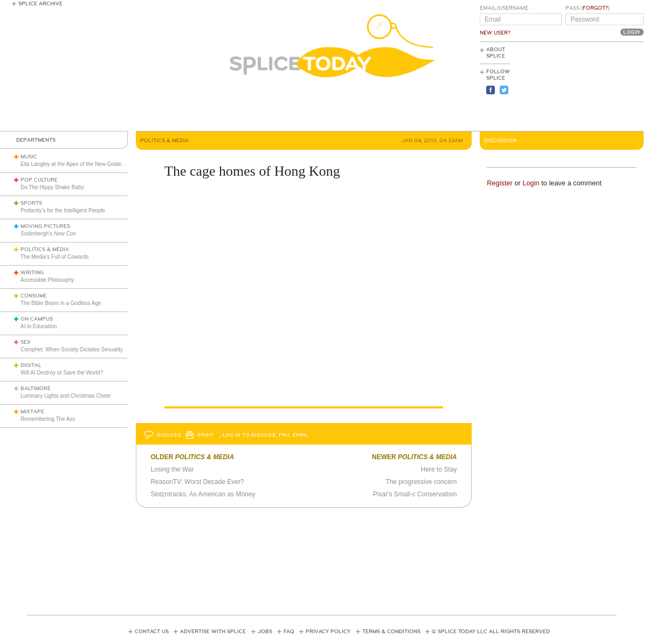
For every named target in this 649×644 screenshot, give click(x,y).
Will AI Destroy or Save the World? (62, 373)
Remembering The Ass (48, 419)
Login (531, 183)
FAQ (289, 632)
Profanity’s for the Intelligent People (64, 210)
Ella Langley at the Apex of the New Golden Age (78, 164)
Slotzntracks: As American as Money (203, 494)
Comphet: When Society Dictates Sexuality (72, 349)
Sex (26, 342)
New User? (495, 33)
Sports (31, 203)
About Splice (496, 53)
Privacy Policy (328, 632)
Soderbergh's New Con (48, 234)
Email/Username (504, 8)
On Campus (37, 319)
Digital (31, 365)
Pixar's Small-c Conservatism (415, 494)
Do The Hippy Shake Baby (52, 187)
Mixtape (32, 412)
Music (29, 157)
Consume (34, 296)
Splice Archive (40, 4)
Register (500, 183)
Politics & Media (45, 250)
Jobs (265, 632)
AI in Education (39, 326)
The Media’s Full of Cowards (55, 257)
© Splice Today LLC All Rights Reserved (491, 632)
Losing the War (172, 469)
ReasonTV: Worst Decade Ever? (197, 482)
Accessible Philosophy (47, 280)
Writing (32, 273)
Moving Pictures (45, 226)
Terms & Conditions (391, 632)
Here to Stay (439, 469)
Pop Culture (39, 180)
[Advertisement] (595, 87)
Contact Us (152, 632)
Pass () (588, 8)
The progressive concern (421, 482)
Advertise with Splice (213, 632)
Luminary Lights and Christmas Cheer (66, 396)
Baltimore (36, 389)
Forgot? (595, 8)
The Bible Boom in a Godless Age (61, 303)
